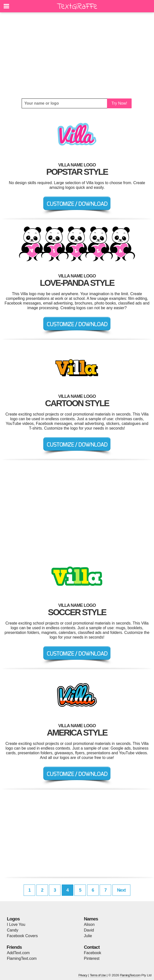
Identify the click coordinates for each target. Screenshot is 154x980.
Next (121, 890)
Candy (13, 930)
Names (91, 919)
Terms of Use (98, 975)
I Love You (16, 924)
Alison (89, 924)
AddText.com (18, 953)
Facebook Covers (22, 936)
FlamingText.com (22, 958)
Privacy (83, 975)
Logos (13, 919)
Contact (92, 947)
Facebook (92, 953)
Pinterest (92, 958)
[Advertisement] (77, 55)
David (89, 930)
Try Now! (119, 103)
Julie (88, 936)
